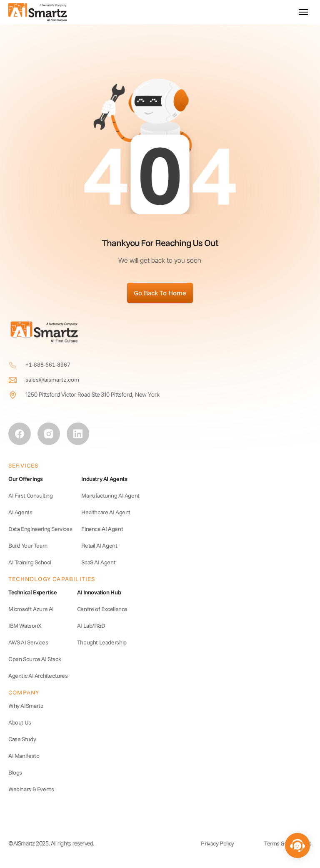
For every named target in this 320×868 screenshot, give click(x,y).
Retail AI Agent (99, 546)
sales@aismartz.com (52, 380)
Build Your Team (28, 546)
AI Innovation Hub (99, 592)
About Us (20, 722)
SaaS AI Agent (98, 562)
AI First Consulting (31, 496)
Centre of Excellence (102, 609)
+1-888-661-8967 (48, 365)
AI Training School (30, 562)
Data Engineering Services (40, 529)
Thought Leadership (102, 642)
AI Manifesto (24, 756)
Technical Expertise (33, 592)
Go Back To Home (160, 293)
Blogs (15, 772)
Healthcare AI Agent (106, 512)
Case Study (22, 739)
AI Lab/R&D (91, 626)
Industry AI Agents (104, 479)
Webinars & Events (31, 789)
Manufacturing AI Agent (110, 496)
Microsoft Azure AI (31, 609)
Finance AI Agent (102, 529)
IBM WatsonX (25, 626)
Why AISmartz (26, 706)
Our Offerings (26, 479)
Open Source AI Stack (35, 659)
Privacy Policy (217, 843)
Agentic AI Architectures (38, 676)
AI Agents (20, 512)
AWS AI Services (28, 642)
